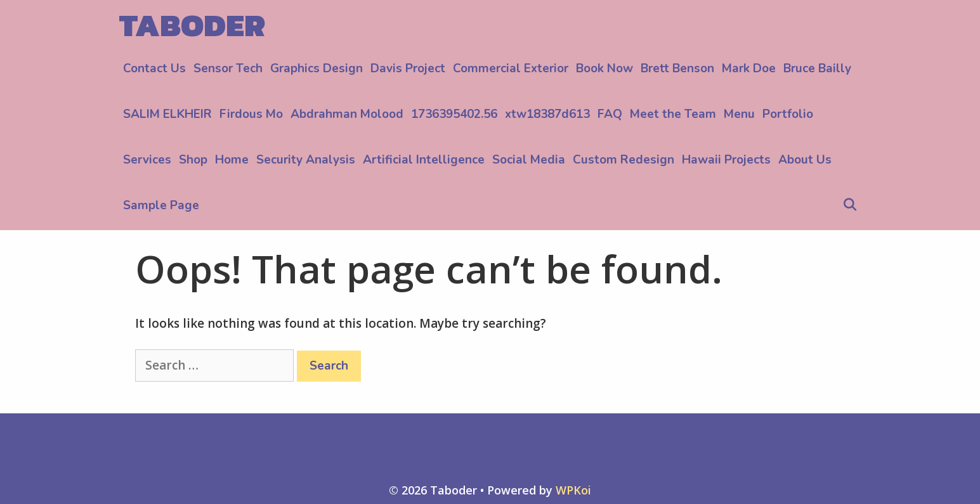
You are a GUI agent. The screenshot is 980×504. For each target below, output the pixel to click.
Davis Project (408, 68)
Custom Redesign (624, 160)
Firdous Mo (251, 114)
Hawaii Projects (726, 160)
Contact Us (154, 68)
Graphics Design (317, 68)
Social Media (529, 160)
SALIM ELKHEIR (167, 114)
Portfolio (788, 114)
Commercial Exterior (511, 68)
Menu (739, 114)
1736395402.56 (454, 114)
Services (147, 160)
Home (232, 160)
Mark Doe (749, 68)
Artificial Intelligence (424, 160)
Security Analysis (306, 160)
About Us (805, 160)
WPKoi (573, 490)
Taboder (192, 25)
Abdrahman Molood (347, 114)
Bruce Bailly (817, 68)
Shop (193, 160)
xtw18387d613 (547, 114)
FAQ (610, 114)
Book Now (604, 68)
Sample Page (161, 205)
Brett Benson (677, 68)
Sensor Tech (228, 68)
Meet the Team (673, 114)
